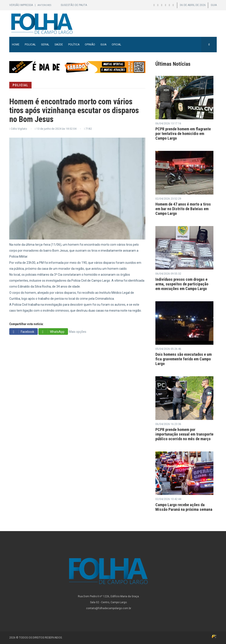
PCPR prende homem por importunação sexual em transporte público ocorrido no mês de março (184, 434)
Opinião (90, 45)
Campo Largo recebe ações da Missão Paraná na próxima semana (184, 507)
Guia (103, 45)
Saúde (59, 45)
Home (16, 45)
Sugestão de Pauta (74, 5)
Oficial (116, 45)
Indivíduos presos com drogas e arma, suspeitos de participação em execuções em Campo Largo (182, 284)
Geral (45, 45)
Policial (30, 45)
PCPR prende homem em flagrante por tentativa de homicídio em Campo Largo (183, 134)
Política (74, 45)
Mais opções (78, 332)
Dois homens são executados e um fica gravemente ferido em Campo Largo (184, 359)
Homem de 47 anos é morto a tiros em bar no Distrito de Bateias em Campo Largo (183, 209)
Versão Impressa (21, 5)
